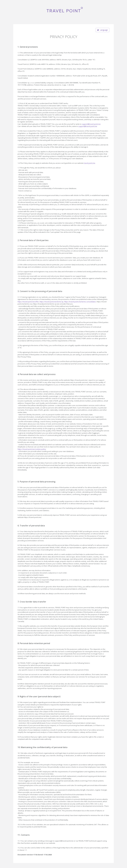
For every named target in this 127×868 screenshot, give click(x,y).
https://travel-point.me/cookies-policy (32, 449)
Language (103, 30)
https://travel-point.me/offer (28, 302)
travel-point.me (89, 163)
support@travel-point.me (91, 124)
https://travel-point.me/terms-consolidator (80, 302)
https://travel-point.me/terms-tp (51, 302)
